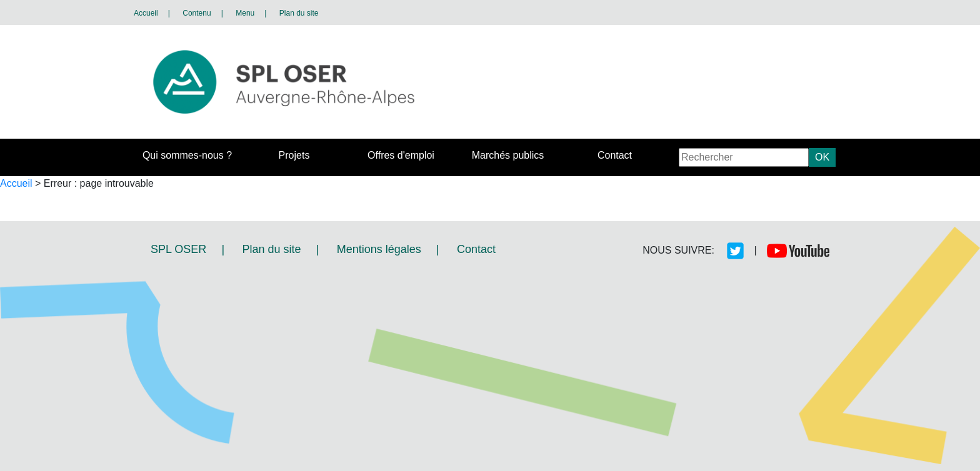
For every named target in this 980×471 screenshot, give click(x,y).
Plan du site (299, 13)
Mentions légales (379, 249)
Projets (294, 155)
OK (822, 157)
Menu (245, 13)
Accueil (146, 13)
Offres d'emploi (401, 155)
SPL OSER (178, 249)
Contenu (197, 13)
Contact (615, 155)
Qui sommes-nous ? (187, 155)
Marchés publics (508, 155)
